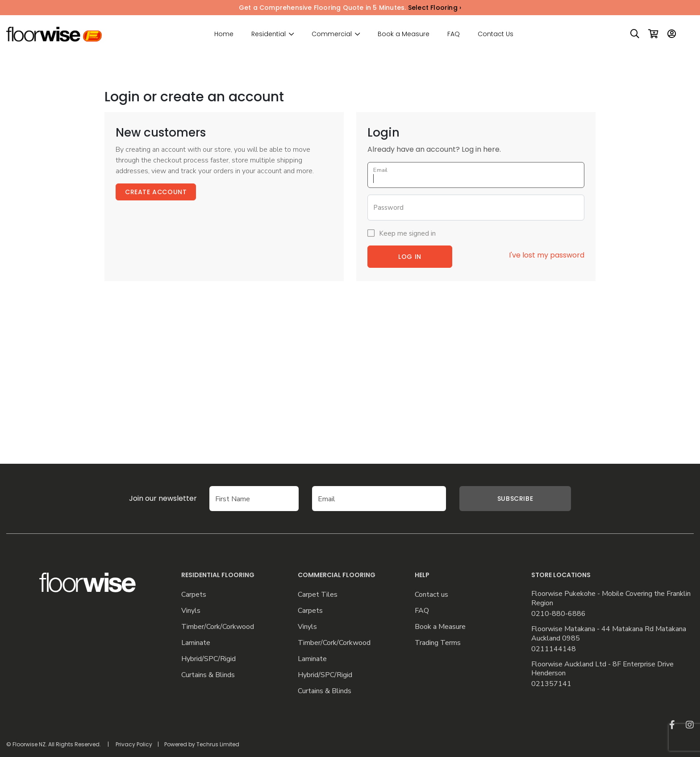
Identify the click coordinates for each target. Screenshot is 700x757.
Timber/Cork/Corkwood (218, 627)
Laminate (196, 643)
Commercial (332, 34)
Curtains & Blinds (208, 675)
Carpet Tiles (318, 595)
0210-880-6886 (558, 614)
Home (224, 34)
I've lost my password (547, 255)
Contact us (431, 595)
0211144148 (554, 649)
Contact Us (496, 34)
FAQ (454, 34)
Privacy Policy (134, 744)
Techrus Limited (218, 744)
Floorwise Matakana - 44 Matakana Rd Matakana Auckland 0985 (609, 634)
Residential (269, 34)
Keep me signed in (407, 233)
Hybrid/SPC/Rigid (208, 659)
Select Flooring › (435, 8)
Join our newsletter (163, 498)
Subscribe (515, 499)
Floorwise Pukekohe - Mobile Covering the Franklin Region (611, 599)
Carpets (194, 595)
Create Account (156, 192)
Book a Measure (404, 34)
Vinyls (191, 611)
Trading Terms (438, 643)
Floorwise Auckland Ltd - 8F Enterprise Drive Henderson (602, 669)
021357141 (551, 684)
